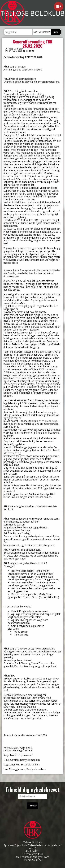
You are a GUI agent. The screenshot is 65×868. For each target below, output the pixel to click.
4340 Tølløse (33, 851)
